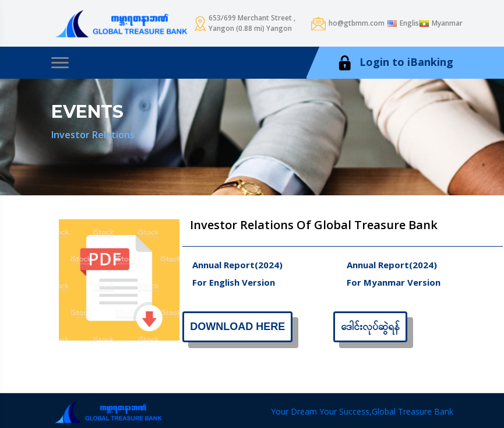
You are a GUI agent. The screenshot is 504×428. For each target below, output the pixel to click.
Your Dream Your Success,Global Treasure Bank (362, 411)
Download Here (237, 327)
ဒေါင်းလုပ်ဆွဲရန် (370, 327)
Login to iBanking (394, 63)
